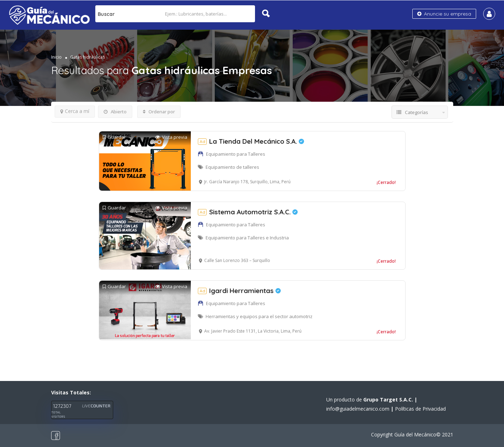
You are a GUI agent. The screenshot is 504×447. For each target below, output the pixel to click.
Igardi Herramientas (239, 291)
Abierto (115, 112)
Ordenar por (159, 112)
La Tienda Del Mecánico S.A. (251, 141)
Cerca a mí (75, 111)
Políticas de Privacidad (420, 409)
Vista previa (171, 137)
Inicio (56, 57)
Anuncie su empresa (444, 14)
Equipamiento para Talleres (236, 154)
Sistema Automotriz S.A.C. (248, 212)
